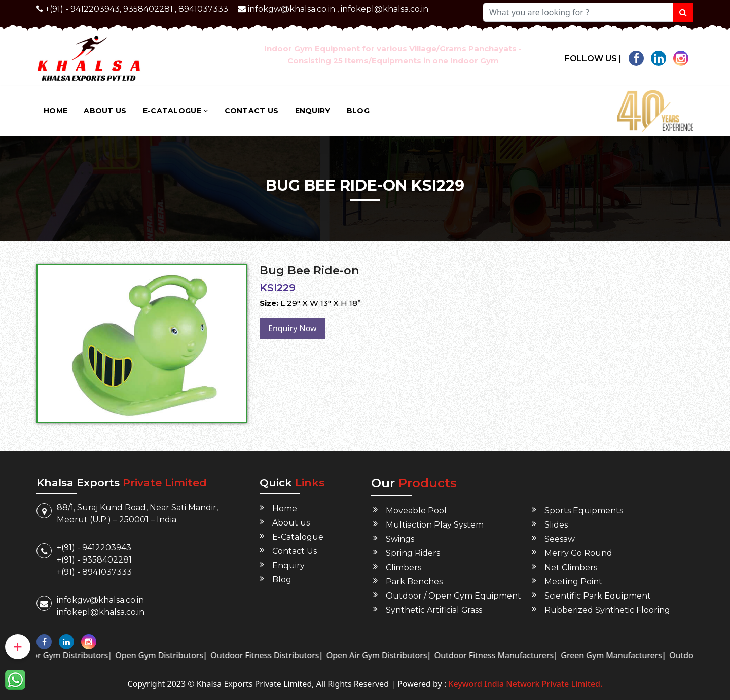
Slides (556, 525)
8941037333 (203, 9)
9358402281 (148, 9)
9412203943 (95, 9)
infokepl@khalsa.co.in (385, 9)
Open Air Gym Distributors (402, 655)
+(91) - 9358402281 (94, 560)
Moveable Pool (416, 511)
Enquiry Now (293, 328)
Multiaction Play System (435, 525)
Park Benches (414, 582)
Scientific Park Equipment (598, 596)
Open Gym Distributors (185, 655)
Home (56, 111)
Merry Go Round (579, 553)
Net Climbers (571, 567)
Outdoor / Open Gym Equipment (454, 596)
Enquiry (313, 111)
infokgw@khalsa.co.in (291, 9)
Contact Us (252, 111)
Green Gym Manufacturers (637, 655)
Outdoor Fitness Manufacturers (519, 655)
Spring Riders (413, 553)
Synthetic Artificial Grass (434, 610)
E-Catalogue (176, 111)
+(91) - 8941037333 (94, 572)
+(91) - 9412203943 (94, 548)
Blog (358, 111)
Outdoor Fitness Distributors (290, 655)
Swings (400, 539)
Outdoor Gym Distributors (84, 655)
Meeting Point (573, 582)
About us (105, 111)
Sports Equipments (584, 511)
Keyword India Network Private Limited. (524, 684)
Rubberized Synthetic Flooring (607, 610)
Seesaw (560, 539)
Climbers (404, 567)
